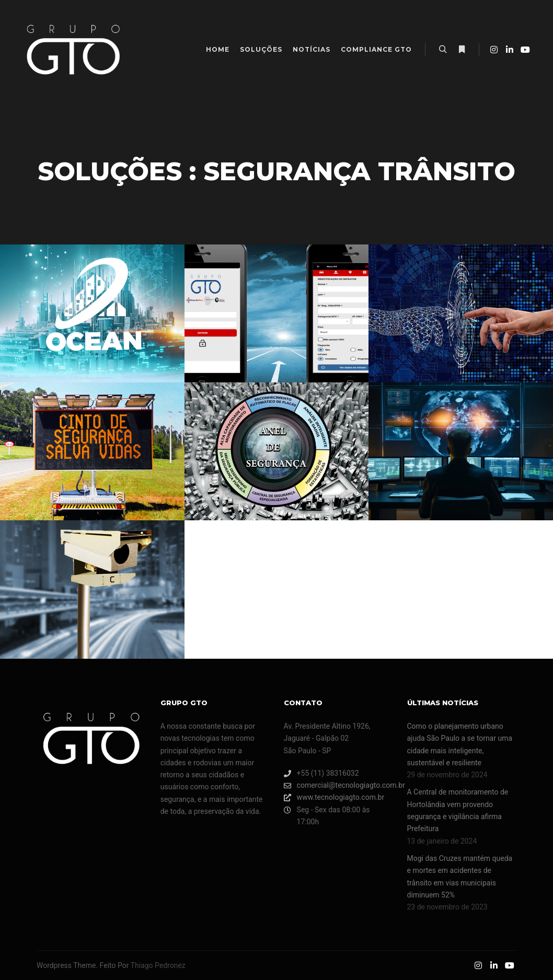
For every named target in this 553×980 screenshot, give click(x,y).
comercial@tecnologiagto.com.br (338, 785)
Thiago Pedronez (158, 965)
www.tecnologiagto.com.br (334, 797)
